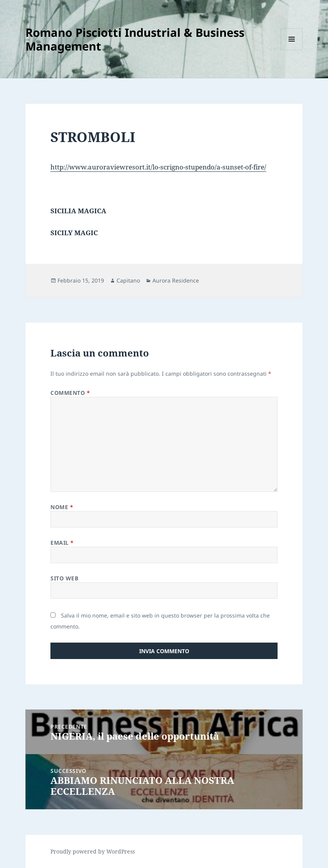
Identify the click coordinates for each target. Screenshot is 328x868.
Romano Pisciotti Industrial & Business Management (135, 39)
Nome (62, 507)
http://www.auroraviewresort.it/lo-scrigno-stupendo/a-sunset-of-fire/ (158, 167)
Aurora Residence (176, 280)
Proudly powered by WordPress (93, 851)
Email (62, 543)
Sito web (64, 578)
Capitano (128, 280)
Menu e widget (292, 50)
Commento (70, 393)
